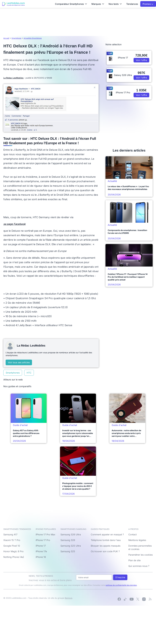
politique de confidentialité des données (121, 585)
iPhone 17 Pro (43, 540)
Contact (133, 534)
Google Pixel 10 (12, 546)
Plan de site (134, 560)
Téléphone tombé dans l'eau (106, 540)
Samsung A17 (10, 534)
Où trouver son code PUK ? (105, 551)
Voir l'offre (141, 60)
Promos (148, 4)
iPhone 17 (41, 546)
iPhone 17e (41, 551)
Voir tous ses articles (19, 362)
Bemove (69, 598)
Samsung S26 (68, 540)
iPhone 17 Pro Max (45, 534)
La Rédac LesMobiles (13, 78)
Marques (98, 4)
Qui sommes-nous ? (139, 566)
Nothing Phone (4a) (14, 557)
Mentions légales (137, 540)
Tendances (132, 4)
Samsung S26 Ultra (71, 534)
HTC (29, 373)
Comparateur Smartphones (71, 4)
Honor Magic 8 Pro (13, 551)
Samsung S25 (68, 551)
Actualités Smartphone (33, 38)
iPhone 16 (41, 557)
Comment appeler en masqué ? (107, 534)
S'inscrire (120, 577)
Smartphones (13, 373)
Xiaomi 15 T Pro (12, 540)
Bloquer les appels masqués (106, 546)
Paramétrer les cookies (140, 555)
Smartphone (16, 38)
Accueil (6, 38)
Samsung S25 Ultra (71, 546)
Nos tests (115, 4)
